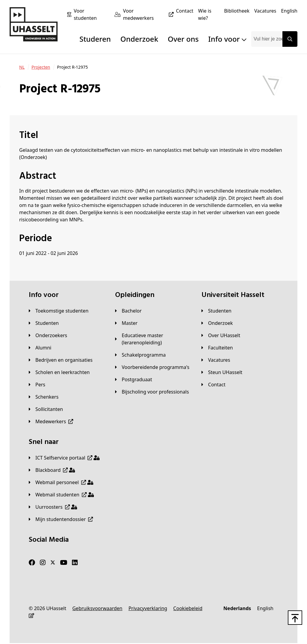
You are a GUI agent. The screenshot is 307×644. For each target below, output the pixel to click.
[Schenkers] (44, 397)
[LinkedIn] (75, 563)
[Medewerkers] (51, 421)
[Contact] (185, 11)
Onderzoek (139, 39)
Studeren (95, 39)
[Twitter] (53, 563)
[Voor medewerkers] (149, 14)
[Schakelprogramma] (140, 355)
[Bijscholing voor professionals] (152, 392)
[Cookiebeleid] (188, 608)
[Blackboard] (52, 470)
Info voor (227, 39)
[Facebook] (32, 563)
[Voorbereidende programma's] (152, 367)
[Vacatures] (265, 11)
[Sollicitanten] (46, 409)
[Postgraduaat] (134, 379)
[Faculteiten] (217, 348)
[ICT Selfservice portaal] (64, 458)
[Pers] (37, 385)
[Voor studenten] (92, 14)
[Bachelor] (128, 311)
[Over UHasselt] (221, 335)
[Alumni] (40, 348)
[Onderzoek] (217, 323)
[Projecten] (41, 67)
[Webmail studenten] (61, 495)
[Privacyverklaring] (148, 608)
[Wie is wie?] (209, 14)
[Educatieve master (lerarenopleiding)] (153, 339)
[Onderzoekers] (48, 335)
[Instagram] (43, 563)
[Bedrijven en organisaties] (61, 360)
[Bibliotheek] (237, 11)
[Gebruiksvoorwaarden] (97, 608)
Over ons (183, 39)
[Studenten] (44, 323)
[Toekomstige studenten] (59, 311)
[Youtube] (64, 563)
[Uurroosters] (53, 507)
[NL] (22, 67)
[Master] (126, 323)
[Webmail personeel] (61, 482)
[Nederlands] (237, 608)
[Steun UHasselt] (222, 372)
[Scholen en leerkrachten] (59, 372)
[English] (289, 11)
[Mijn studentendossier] (61, 519)
